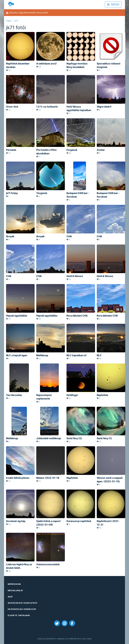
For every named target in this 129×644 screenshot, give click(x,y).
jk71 (16, 21)
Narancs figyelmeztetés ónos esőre (27, 13)
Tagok (9, 21)
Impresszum (14, 584)
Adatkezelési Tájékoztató (23, 603)
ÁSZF (10, 597)
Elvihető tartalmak (19, 615)
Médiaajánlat (15, 590)
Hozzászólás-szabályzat (22, 609)
